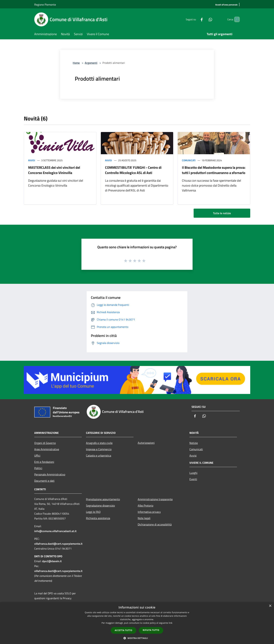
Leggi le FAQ (93, 512)
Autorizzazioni (146, 443)
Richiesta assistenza (98, 518)
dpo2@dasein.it (52, 561)
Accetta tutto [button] (124, 630)
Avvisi (32, 160)
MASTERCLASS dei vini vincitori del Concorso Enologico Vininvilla (54, 170)
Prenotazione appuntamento (103, 499)
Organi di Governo (45, 443)
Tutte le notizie (222, 213)
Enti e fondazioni (44, 462)
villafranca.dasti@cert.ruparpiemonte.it (58, 544)
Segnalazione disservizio (100, 506)
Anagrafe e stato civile (99, 443)
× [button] (270, 606)
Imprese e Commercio (99, 449)
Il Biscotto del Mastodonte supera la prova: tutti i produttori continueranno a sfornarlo (214, 170)
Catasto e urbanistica (99, 456)
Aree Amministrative (47, 449)
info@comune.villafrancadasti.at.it (55, 531)
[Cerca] (236, 19)
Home (76, 63)
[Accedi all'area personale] (226, 5)
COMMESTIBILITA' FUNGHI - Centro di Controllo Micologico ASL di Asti (133, 170)
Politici (38, 468)
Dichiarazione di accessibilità (155, 524)
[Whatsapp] (204, 19)
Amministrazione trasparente (155, 499)
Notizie (194, 443)
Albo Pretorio (145, 506)
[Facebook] (196, 19)
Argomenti (91, 63)
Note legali (144, 518)
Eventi (193, 479)
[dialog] (137, 623)
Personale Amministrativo (50, 474)
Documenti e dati (44, 481)
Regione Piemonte (45, 5)
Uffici (37, 456)
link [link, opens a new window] (171, 623)
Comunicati (189, 160)
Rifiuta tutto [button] (151, 630)
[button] (137, 638)
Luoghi (193, 473)
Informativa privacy (149, 512)
